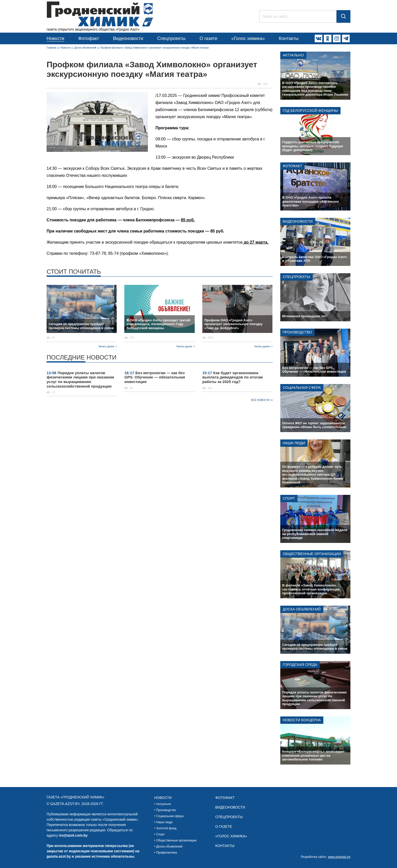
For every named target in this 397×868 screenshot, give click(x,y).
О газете (209, 38)
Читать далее (106, 346)
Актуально (293, 55)
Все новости (260, 400)
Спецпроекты (171, 38)
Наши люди (294, 443)
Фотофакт (89, 38)
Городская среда (300, 665)
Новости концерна (302, 720)
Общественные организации (312, 554)
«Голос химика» (248, 38)
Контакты (289, 38)
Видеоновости (128, 38)
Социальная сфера (302, 388)
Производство (297, 332)
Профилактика (167, 853)
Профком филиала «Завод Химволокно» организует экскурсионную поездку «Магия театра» (155, 48)
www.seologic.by (339, 857)
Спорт (289, 498)
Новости (55, 38)
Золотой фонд (166, 828)
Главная (51, 48)
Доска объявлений (85, 48)
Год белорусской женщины (310, 111)
